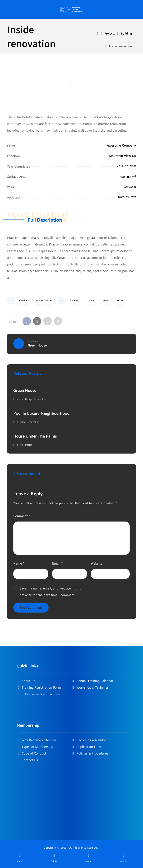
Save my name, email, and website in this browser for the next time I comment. (50, 592)
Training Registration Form (39, 688)
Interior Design (44, 301)
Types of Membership (35, 747)
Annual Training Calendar (92, 681)
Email (57, 563)
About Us (26, 681)
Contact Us (27, 760)
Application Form (87, 747)
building (75, 301)
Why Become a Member (37, 740)
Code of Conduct (31, 753)
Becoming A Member (89, 740)
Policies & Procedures (90, 753)
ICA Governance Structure (38, 694)
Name (19, 563)
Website (97, 563)
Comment (22, 516)
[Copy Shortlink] (58, 321)
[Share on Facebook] (27, 321)
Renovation (40, 399)
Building (24, 301)
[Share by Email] (48, 321)
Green (106, 301)
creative (91, 301)
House (120, 301)
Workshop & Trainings (90, 688)
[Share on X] (37, 321)
